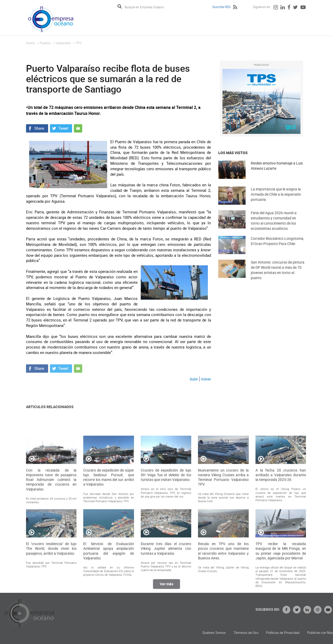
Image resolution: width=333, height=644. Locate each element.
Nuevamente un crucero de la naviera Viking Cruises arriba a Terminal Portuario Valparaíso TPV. (223, 537)
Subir (194, 379)
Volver (206, 379)
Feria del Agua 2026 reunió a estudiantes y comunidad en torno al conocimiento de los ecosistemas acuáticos (274, 228)
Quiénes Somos (267, 633)
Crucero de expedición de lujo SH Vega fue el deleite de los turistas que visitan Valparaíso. (166, 535)
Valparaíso (63, 43)
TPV (79, 43)
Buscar (120, 6)
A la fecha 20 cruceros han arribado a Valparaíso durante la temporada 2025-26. (281, 535)
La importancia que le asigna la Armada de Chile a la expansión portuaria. (276, 201)
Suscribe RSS (221, 7)
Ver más (166, 588)
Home (30, 43)
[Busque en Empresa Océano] (148, 7)
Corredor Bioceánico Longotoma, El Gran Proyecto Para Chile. (277, 248)
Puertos (45, 43)
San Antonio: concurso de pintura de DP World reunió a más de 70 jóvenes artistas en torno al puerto (278, 278)
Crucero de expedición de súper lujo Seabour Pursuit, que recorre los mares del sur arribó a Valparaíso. (108, 537)
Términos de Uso (299, 633)
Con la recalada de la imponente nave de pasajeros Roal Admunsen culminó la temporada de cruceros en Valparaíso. (51, 540)
